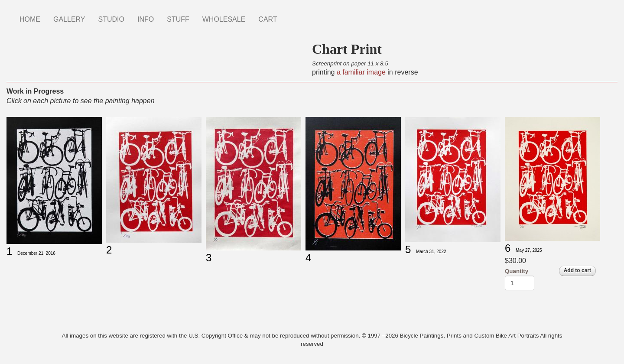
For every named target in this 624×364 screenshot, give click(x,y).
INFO (146, 19)
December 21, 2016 (36, 253)
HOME (30, 19)
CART (268, 19)
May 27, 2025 (529, 250)
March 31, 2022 (431, 252)
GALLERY (69, 19)
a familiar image (360, 72)
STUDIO (111, 19)
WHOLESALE (224, 19)
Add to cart (577, 270)
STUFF (178, 19)
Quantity (517, 271)
